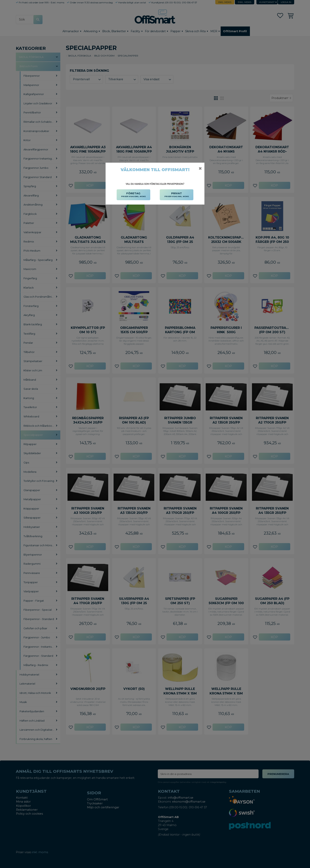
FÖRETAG (133, 195)
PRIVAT (177, 195)
